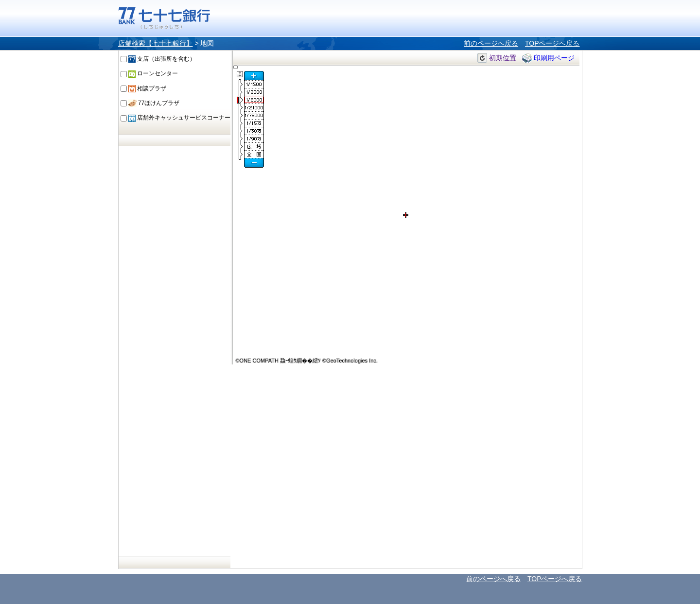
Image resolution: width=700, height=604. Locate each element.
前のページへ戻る (491, 43)
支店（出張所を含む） (162, 59)
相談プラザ (147, 88)
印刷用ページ (554, 58)
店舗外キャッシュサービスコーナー (179, 118)
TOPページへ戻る (552, 43)
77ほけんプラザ (154, 103)
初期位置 (503, 58)
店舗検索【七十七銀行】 (156, 43)
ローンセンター (153, 73)
